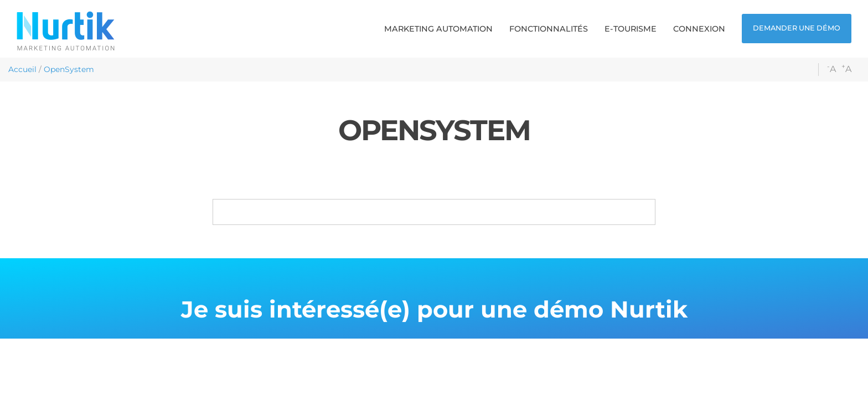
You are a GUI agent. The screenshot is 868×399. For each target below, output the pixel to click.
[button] (438, 29)
